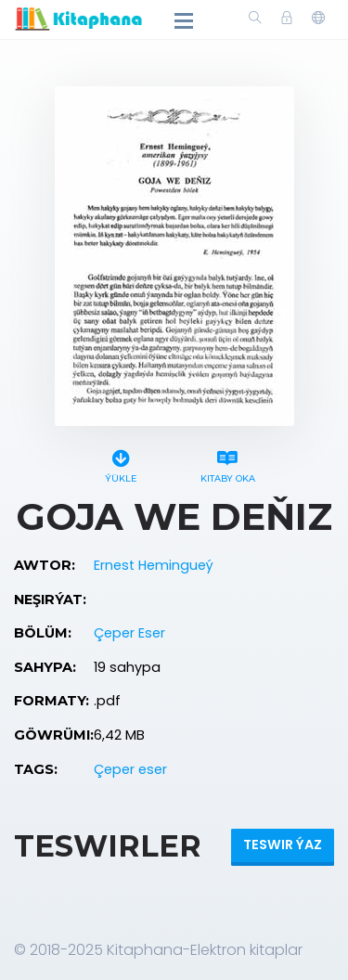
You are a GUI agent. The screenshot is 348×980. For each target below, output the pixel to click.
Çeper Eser (129, 633)
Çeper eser (130, 769)
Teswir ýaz (283, 845)
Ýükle (121, 464)
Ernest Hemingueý (154, 565)
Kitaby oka (228, 464)
